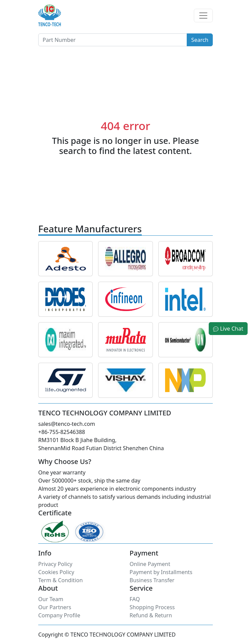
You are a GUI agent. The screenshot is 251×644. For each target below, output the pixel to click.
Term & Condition (61, 580)
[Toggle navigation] (203, 16)
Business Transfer (152, 580)
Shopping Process (152, 607)
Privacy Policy (55, 564)
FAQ (135, 599)
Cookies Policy (56, 572)
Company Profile (59, 615)
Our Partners (55, 607)
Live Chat (228, 329)
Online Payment (150, 564)
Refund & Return (151, 615)
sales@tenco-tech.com (67, 424)
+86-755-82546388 (62, 432)
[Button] (113, 40)
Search (200, 40)
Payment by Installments (161, 572)
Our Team (51, 599)
